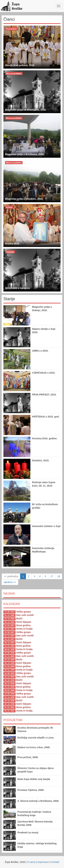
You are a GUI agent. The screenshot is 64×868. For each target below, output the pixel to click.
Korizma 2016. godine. (45, 438)
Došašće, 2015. (41, 460)
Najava (9, 594)
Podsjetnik (13, 720)
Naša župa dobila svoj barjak (34, 779)
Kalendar (12, 604)
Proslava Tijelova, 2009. (31, 790)
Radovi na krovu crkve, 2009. (34, 747)
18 (59, 576)
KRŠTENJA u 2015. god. (46, 417)
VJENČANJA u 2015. (44, 373)
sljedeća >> (10, 582)
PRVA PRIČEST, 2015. (44, 395)
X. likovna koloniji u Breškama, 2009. (38, 801)
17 (52, 576)
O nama (31, 862)
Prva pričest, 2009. (28, 757)
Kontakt (55, 862)
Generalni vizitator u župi (46, 526)
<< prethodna (11, 576)
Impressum (43, 862)
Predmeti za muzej (28, 833)
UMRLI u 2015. (40, 351)
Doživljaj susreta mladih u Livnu (36, 738)
